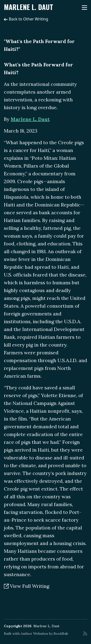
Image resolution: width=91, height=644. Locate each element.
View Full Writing (27, 586)
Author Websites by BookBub (44, 634)
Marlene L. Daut (29, 7)
